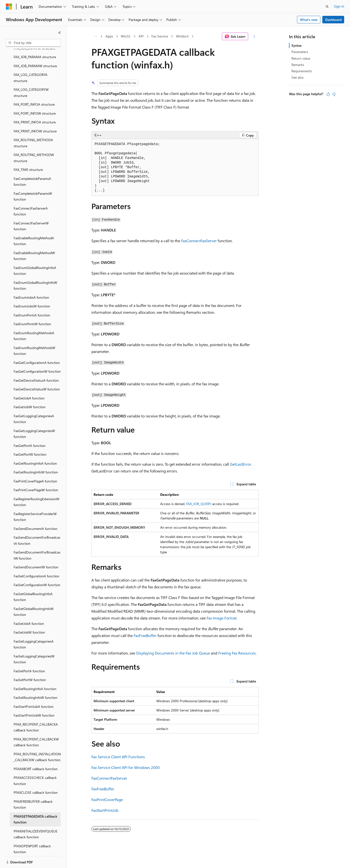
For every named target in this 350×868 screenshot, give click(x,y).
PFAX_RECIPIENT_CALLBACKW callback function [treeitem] (36, 725)
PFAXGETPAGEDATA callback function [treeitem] (35, 803)
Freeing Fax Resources (237, 653)
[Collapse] (60, 33)
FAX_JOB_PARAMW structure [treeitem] (35, 49)
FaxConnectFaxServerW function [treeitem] (31, 209)
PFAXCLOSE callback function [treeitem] (36, 776)
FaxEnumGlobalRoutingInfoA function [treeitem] (35, 254)
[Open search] (327, 7)
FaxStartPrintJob (105, 810)
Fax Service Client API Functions (118, 757)
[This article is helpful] (328, 94)
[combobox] (33, 43)
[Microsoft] (9, 7)
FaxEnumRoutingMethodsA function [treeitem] (34, 319)
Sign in (339, 6)
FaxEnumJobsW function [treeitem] (32, 289)
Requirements (302, 71)
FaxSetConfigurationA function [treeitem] (36, 559)
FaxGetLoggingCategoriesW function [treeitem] (34, 417)
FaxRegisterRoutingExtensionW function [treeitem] (36, 485)
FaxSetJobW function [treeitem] (29, 615)
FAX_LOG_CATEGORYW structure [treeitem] (31, 76)
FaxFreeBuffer (145, 635)
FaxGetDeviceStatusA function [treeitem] (36, 364)
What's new (309, 20)
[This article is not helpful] (334, 94)
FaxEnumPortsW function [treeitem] (32, 307)
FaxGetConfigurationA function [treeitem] (37, 346)
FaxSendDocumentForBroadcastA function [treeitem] (37, 524)
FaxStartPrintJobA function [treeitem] (34, 690)
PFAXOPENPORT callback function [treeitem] (32, 832)
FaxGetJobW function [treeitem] (30, 390)
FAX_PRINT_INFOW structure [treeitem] (35, 114)
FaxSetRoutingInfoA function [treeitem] (35, 672)
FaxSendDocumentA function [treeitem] (35, 512)
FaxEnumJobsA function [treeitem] (31, 281)
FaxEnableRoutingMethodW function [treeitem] (34, 239)
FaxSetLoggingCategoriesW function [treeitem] (34, 642)
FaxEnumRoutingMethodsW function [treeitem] (34, 334)
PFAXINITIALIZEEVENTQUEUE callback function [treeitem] (35, 817)
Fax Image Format (222, 618)
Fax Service (160, 36)
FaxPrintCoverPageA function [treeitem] (35, 464)
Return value (301, 58)
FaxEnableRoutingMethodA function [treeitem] (34, 224)
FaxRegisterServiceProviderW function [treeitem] (35, 500)
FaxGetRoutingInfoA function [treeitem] (35, 447)
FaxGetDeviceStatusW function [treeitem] (37, 372)
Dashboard (333, 20)
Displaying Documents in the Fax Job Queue (173, 653)
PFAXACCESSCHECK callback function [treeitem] (35, 764)
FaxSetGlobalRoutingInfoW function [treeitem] (34, 595)
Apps (109, 36)
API (141, 36)
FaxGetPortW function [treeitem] (30, 438)
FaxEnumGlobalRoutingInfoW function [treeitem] (35, 269)
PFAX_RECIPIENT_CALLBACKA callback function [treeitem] (36, 711)
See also (297, 77)
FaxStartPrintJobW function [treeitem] (34, 698)
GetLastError (241, 464)
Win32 (126, 36)
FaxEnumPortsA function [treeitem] (32, 298)
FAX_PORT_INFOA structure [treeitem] (34, 88)
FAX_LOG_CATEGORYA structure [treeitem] (31, 61)
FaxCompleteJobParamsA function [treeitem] (32, 165)
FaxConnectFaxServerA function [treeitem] (31, 194)
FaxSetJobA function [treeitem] (29, 607)
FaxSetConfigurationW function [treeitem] (37, 568)
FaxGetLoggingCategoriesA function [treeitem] (34, 402)
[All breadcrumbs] (96, 37)
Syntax (297, 45)
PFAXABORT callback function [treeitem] (36, 752)
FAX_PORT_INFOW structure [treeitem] (35, 97)
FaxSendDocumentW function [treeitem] (36, 550)
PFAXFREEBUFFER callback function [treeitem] (33, 788)
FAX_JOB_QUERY (199, 504)
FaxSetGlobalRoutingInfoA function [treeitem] (33, 580)
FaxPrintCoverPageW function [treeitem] (36, 473)
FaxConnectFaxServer (199, 241)
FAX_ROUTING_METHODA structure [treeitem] (33, 126)
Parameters (300, 52)
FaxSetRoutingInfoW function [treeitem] (35, 681)
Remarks (298, 65)
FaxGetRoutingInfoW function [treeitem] (36, 455)
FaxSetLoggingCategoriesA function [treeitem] (34, 628)
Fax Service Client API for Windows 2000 (126, 767)
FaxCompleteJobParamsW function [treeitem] (33, 180)
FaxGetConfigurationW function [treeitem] (37, 355)
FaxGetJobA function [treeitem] (29, 381)
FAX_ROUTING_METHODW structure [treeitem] (34, 141)
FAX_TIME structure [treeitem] (28, 153)
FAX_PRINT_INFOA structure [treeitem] (35, 105)
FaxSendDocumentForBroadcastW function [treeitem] (37, 538)
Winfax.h (182, 36)
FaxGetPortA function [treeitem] (30, 429)
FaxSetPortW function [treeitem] (30, 663)
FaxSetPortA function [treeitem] (29, 654)
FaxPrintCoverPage (107, 799)
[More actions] (254, 37)
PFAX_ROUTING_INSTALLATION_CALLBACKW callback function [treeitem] (37, 740)
